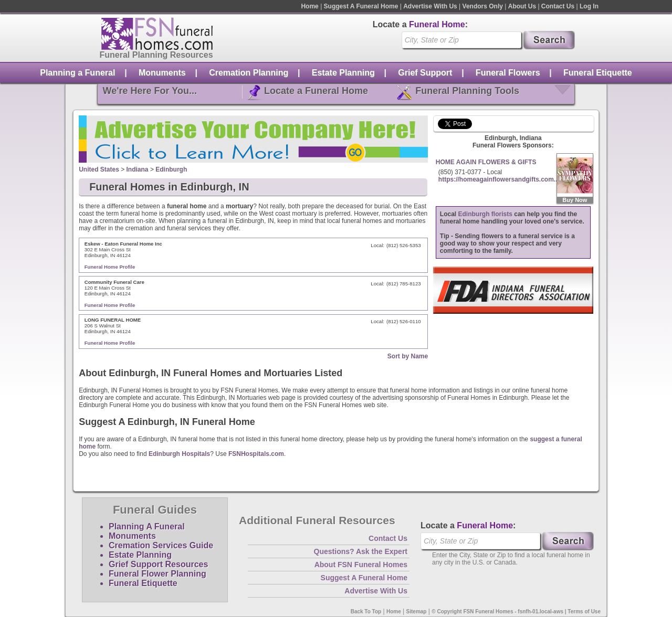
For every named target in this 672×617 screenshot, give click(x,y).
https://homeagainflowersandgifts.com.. (498, 179)
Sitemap (417, 611)
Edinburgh (171, 169)
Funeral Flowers (508, 73)
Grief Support (425, 73)
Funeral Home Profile (110, 267)
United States (99, 169)
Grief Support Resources (158, 564)
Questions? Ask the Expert (361, 551)
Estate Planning (343, 73)
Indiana (138, 169)
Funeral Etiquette (598, 73)
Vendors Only (483, 6)
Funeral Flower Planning (157, 574)
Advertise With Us (430, 6)
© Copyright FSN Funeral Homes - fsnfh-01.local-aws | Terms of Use (516, 611)
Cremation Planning (249, 73)
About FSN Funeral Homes (361, 565)
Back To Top (366, 611)
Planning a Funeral (77, 73)
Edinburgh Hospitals (179, 454)
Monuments (162, 73)
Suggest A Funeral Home (361, 6)
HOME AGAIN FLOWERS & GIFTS (486, 162)
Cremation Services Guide (161, 545)
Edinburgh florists (485, 214)
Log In (589, 6)
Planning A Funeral (147, 526)
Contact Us (558, 6)
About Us (522, 6)
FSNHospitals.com (256, 454)
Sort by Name (408, 356)
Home (309, 6)
